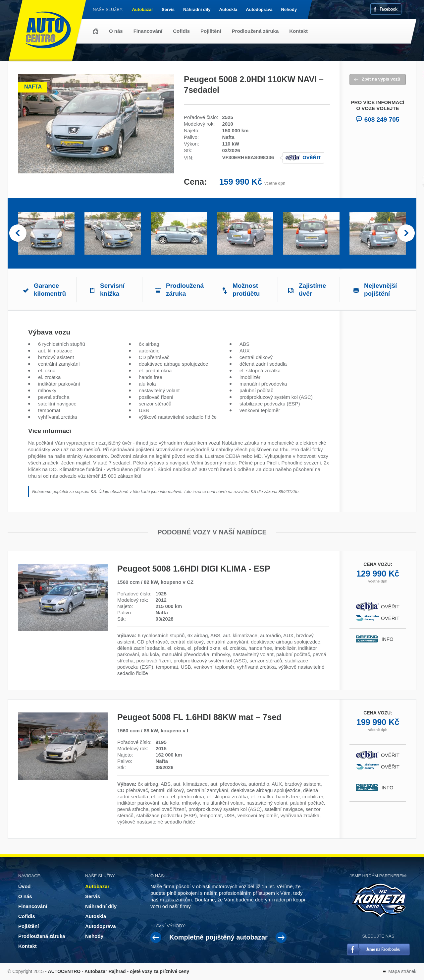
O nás (116, 31)
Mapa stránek (402, 971)
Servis (168, 9)
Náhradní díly (197, 9)
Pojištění (211, 31)
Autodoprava (259, 9)
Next (406, 233)
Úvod (96, 31)
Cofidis (181, 31)
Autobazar (142, 9)
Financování (148, 31)
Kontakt (298, 31)
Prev (18, 233)
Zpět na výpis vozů (381, 79)
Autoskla (228, 9)
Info (390, 639)
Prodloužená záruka (255, 31)
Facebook (389, 9)
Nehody (289, 9)
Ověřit (312, 157)
